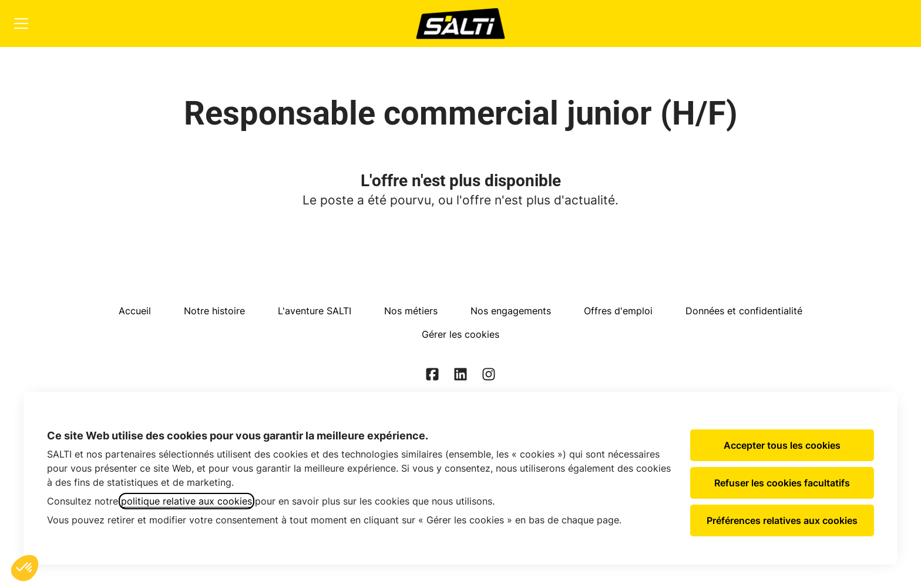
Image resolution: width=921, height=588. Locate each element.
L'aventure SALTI (315, 311)
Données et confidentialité (744, 311)
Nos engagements (511, 311)
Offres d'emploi (618, 311)
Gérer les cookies (460, 334)
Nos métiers (411, 311)
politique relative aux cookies (186, 501)
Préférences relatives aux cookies (782, 520)
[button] (25, 568)
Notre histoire (214, 311)
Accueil (135, 311)
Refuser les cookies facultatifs (782, 483)
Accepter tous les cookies (782, 445)
